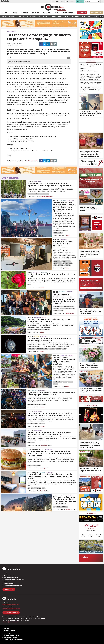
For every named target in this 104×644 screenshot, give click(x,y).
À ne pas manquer (91, 405)
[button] (99, 1)
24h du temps (31, 349)
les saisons (56, 309)
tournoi (39, 465)
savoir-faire (58, 349)
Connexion (97, 288)
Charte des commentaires (11, 577)
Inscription (86, 288)
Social (44, 318)
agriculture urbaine (58, 382)
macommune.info (58, 263)
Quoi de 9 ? (56, 293)
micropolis (42, 424)
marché (62, 309)
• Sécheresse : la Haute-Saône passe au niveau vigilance (91, 65)
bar (29, 443)
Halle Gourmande (58, 307)
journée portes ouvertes (68, 307)
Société (70, 356)
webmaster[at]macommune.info (11, 622)
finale (34, 465)
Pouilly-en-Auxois (33, 472)
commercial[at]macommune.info (11, 609)
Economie (63, 201)
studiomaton (67, 265)
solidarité (47, 330)
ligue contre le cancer (38, 330)
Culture (37, 337)
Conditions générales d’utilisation (13, 586)
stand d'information (44, 194)
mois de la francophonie (62, 507)
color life (30, 330)
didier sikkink (57, 231)
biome (33, 443)
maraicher (70, 382)
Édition (54, 10)
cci (29, 488)
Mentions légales (9, 583)
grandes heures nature (33, 194)
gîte (32, 488)
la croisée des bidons (33, 424)
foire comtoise (64, 231)
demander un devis (11, 613)
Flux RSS (7, 581)
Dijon (29, 391)
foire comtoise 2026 (58, 233)
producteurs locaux (70, 309)
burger (30, 465)
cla (54, 507)
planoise (56, 384)
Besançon (30, 182)
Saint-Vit (56, 291)
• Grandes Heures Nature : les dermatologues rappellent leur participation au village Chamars (90, 70)
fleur (29, 284)
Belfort (30, 272)
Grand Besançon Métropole (42, 349)
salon (10, 156)
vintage (64, 349)
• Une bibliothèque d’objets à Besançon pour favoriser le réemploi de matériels (90, 89)
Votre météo (91, 513)
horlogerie (52, 349)
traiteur (61, 311)
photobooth (61, 265)
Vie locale (44, 272)
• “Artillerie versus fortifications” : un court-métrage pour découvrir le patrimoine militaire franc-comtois (91, 84)
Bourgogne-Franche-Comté (36, 450)
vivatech (44, 404)
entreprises (31, 404)
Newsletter (9, 589)
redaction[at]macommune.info (11, 604)
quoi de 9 (56, 311)
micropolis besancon (68, 263)
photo (55, 265)
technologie (37, 404)
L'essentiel (91, 61)
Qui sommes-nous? (9, 575)
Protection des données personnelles (14, 579)
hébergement (38, 488)
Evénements (11, 31)
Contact (6, 573)
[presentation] (80, 414)
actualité (63, 495)
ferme (65, 382)
